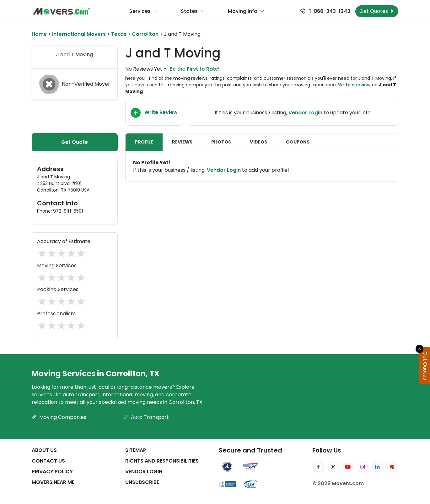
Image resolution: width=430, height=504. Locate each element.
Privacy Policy (52, 471)
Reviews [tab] (182, 142)
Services (144, 11)
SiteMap (136, 450)
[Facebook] (318, 467)
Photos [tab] (221, 142)
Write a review (354, 85)
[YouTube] (348, 467)
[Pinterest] (392, 467)
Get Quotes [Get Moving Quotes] (377, 11)
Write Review (154, 113)
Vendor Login (305, 113)
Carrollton (145, 34)
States (193, 11)
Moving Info (246, 11)
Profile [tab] (144, 142)
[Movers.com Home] (62, 11)
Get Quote (75, 142)
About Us (44, 450)
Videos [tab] (258, 142)
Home (39, 34)
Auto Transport (146, 417)
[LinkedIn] (377, 467)
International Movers (79, 34)
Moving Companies (59, 417)
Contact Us (48, 461)
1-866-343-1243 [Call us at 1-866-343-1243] (325, 11)
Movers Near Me (53, 482)
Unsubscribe (142, 482)
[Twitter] (333, 467)
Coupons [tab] (298, 142)
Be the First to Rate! (195, 69)
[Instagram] (363, 467)
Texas (119, 34)
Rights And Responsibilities (162, 461)
